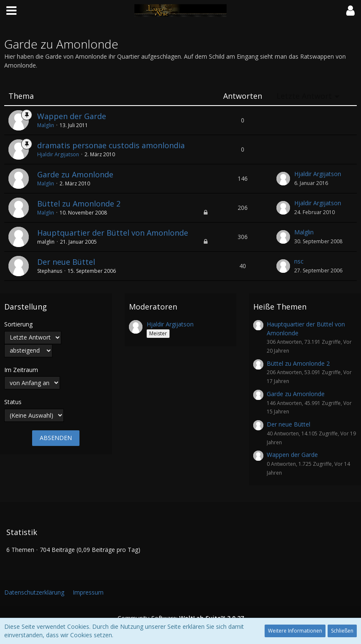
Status (13, 402)
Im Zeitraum (21, 370)
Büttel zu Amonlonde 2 (79, 204)
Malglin (46, 125)
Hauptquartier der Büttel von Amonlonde (113, 233)
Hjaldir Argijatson (58, 154)
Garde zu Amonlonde (75, 174)
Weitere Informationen (295, 631)
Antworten (243, 96)
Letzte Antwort (304, 96)
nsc (299, 261)
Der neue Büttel (66, 262)
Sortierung (18, 324)
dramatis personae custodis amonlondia (111, 145)
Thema (21, 96)
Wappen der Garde (72, 116)
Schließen (342, 631)
